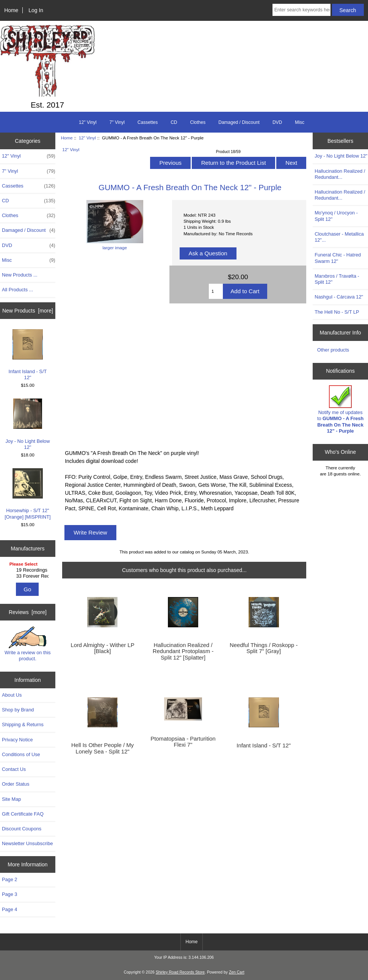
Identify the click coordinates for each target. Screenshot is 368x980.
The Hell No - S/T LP (337, 312)
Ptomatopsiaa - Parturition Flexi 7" (183, 742)
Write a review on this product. (28, 644)
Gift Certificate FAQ (23, 814)
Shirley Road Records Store (180, 972)
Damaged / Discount (239, 122)
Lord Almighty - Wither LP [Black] (102, 648)
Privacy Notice (17, 740)
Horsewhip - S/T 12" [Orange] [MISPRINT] (27, 494)
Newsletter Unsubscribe (27, 843)
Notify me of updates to (340, 410)
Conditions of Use (21, 754)
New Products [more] (28, 311)
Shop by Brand (18, 710)
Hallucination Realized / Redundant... (340, 174)
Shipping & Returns (23, 724)
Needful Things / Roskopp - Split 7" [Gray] (264, 648)
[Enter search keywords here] (301, 10)
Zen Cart (237, 972)
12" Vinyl (87, 138)
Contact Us (14, 769)
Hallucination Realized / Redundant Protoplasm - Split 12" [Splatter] (183, 651)
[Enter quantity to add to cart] (216, 291)
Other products (333, 350)
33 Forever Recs (29, 576)
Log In (36, 10)
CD (174, 122)
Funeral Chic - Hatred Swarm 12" (338, 258)
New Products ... (20, 275)
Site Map (11, 799)
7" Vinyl (117, 122)
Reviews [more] (28, 612)
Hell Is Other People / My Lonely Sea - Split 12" (103, 748)
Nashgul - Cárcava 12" (339, 297)
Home (11, 10)
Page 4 (9, 909)
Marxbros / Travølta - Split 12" (337, 279)
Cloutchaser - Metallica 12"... (339, 237)
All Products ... (17, 290)
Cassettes (148, 122)
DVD (277, 122)
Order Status (16, 784)
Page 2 (9, 879)
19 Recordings (29, 570)
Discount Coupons (22, 829)
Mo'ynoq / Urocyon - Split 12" (336, 216)
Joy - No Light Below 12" (27, 424)
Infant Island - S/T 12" (28, 355)
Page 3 (9, 894)
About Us (12, 695)
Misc (300, 122)
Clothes (198, 122)
